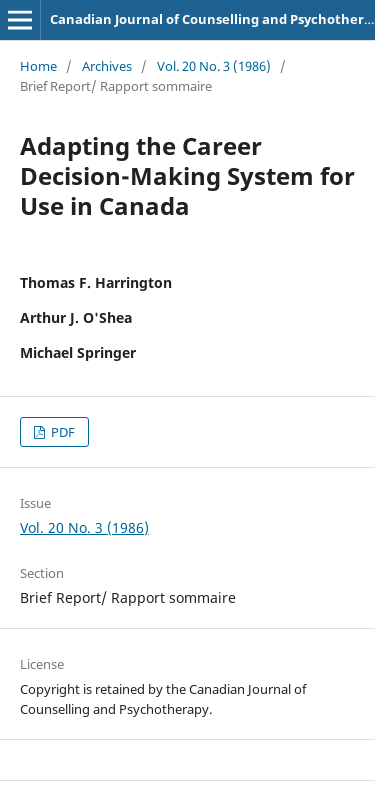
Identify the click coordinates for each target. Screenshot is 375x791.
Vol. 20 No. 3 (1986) (214, 66)
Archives (107, 66)
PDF (61, 432)
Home (38, 66)
